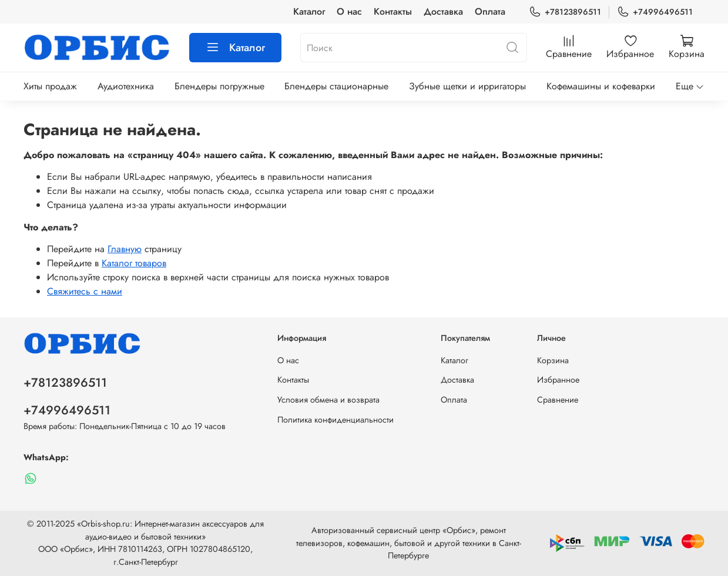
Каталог (309, 11)
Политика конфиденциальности (336, 420)
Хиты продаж (50, 86)
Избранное (558, 380)
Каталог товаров (134, 263)
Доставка (443, 11)
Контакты (393, 11)
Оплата (490, 11)
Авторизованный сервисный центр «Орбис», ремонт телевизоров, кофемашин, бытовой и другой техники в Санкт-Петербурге (409, 543)
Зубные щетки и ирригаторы (467, 86)
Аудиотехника (126, 86)
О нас (349, 11)
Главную (125, 249)
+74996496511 (655, 12)
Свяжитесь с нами (85, 291)
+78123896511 (565, 12)
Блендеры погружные (219, 86)
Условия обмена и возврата (328, 400)
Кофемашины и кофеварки (601, 86)
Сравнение (558, 400)
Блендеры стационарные (336, 86)
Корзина (553, 360)
